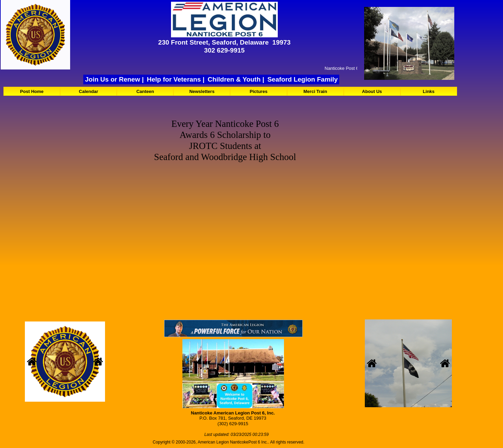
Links (429, 91)
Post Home (32, 91)
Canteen (145, 91)
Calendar (88, 91)
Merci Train (315, 91)
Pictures (259, 91)
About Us (372, 91)
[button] (32, 362)
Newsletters (202, 91)
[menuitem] (32, 91)
